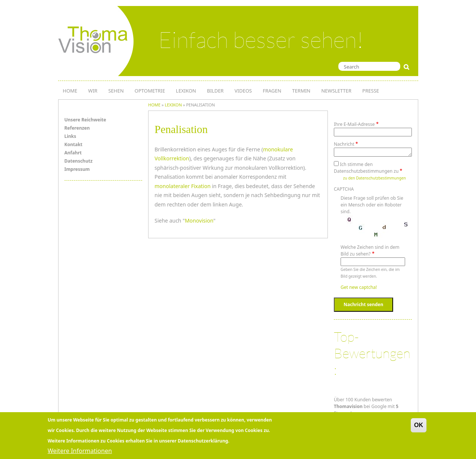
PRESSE (371, 91)
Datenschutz (79, 161)
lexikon (173, 105)
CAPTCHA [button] (344, 189)
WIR (93, 91)
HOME (70, 91)
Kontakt (74, 144)
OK (419, 425)
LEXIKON (186, 91)
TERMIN (301, 91)
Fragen (272, 91)
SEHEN (116, 91)
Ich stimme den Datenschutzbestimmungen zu (366, 168)
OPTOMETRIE (150, 91)
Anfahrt (73, 153)
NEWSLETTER (336, 91)
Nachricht (344, 144)
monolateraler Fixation (182, 186)
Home (154, 105)
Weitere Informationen (80, 451)
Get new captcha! (359, 287)
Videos (243, 91)
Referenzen (77, 128)
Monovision (199, 221)
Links (71, 136)
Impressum (77, 169)
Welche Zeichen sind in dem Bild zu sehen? (370, 250)
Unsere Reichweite (85, 120)
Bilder (215, 91)
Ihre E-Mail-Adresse (354, 124)
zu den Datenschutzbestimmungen (374, 178)
